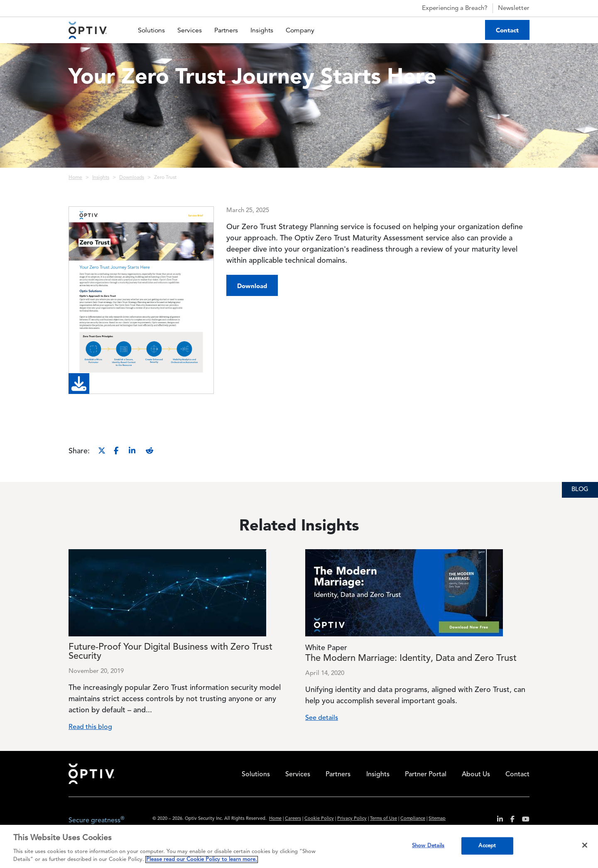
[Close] (585, 845)
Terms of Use (384, 819)
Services (190, 30)
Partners (226, 30)
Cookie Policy (319, 819)
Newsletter (514, 9)
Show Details (428, 846)
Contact (507, 30)
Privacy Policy (352, 819)
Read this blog (90, 727)
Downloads (132, 178)
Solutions (151, 30)
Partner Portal (426, 775)
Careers (293, 819)
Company (300, 30)
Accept (487, 846)
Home (75, 178)
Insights (262, 30)
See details (322, 718)
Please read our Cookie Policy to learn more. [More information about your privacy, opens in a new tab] (202, 859)
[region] (299, 846)
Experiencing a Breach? (447, 8)
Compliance (413, 819)
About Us (476, 775)
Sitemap (437, 819)
